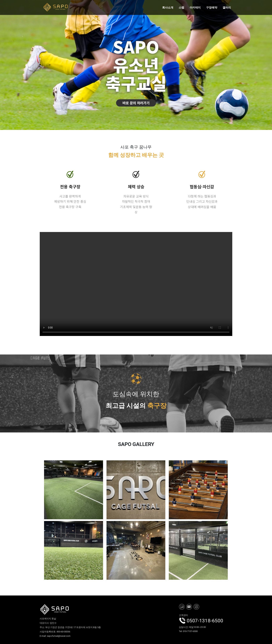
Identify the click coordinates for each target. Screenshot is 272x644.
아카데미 (195, 7)
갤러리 (227, 7)
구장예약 (212, 7)
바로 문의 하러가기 (136, 103)
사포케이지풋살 (136, 284)
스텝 (181, 7)
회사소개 (168, 7)
